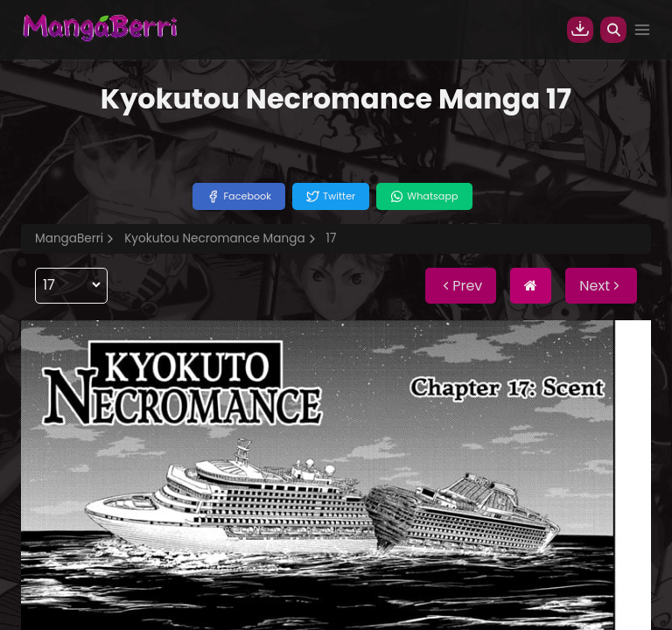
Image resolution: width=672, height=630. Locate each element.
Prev (461, 286)
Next (601, 286)
